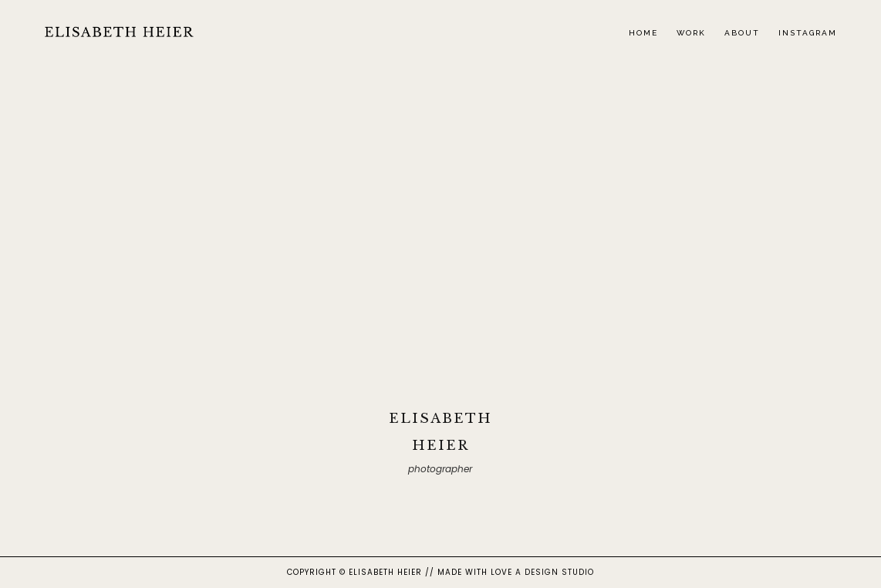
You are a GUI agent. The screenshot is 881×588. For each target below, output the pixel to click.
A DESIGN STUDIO (555, 572)
